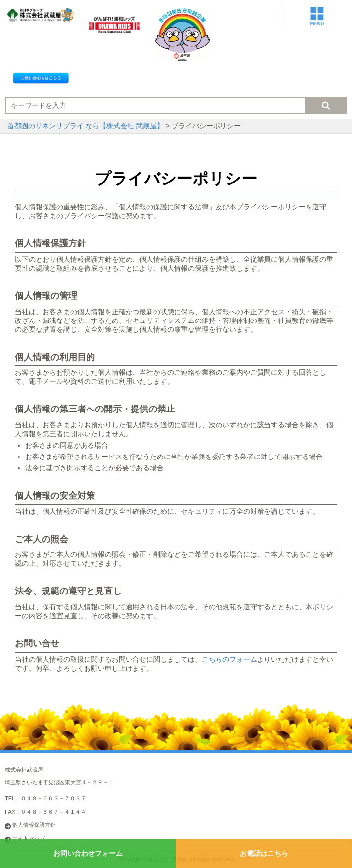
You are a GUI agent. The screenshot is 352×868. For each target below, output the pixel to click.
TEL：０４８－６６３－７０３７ (45, 798)
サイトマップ (29, 838)
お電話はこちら (264, 853)
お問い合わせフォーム (88, 853)
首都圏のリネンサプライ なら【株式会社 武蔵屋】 (86, 126)
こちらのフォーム (229, 659)
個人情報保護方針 (34, 825)
